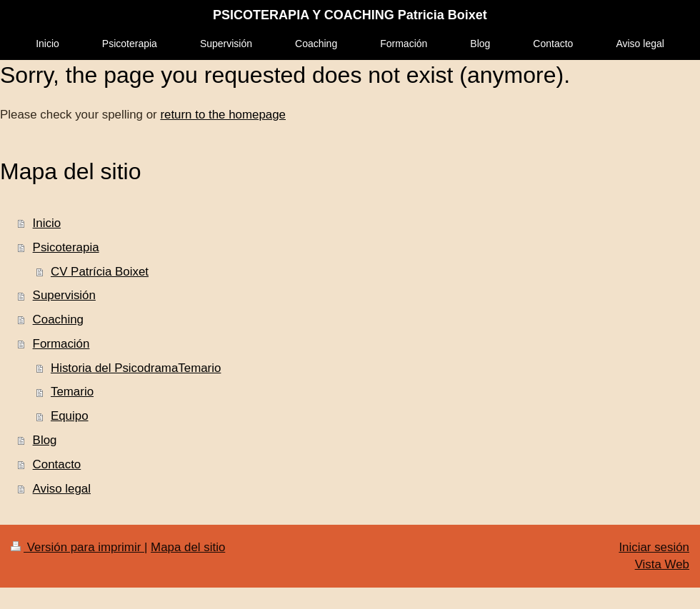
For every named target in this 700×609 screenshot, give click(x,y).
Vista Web (662, 564)
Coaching (58, 319)
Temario (72, 392)
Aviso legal (62, 489)
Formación (61, 344)
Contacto (57, 464)
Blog (45, 440)
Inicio (47, 223)
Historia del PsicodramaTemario (136, 368)
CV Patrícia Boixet (100, 272)
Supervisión (64, 295)
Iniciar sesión (654, 547)
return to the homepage (223, 115)
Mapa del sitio (188, 547)
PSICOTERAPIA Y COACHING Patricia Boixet (350, 15)
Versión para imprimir (77, 547)
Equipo (70, 416)
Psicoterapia (66, 247)
